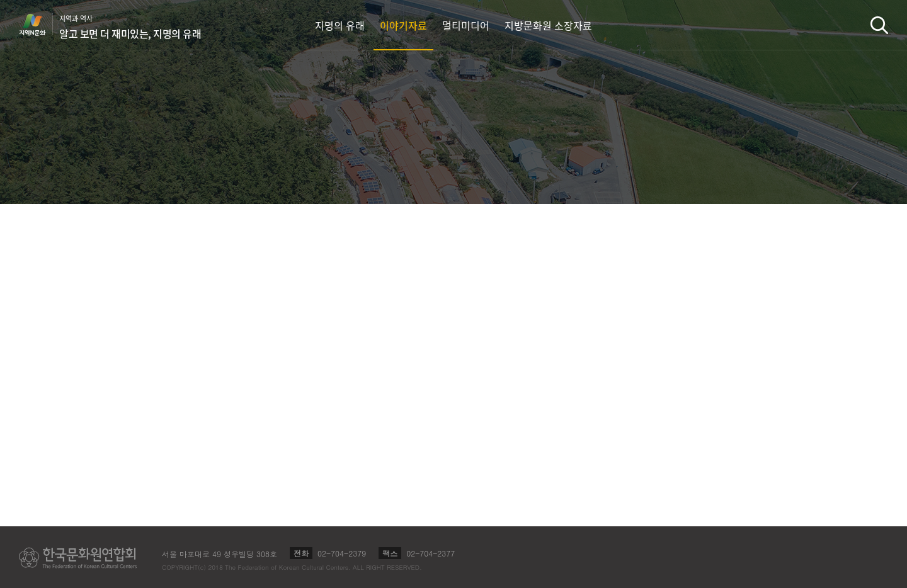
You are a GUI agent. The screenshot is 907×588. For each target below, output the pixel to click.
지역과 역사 (130, 27)
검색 (879, 25)
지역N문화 (39, 25)
